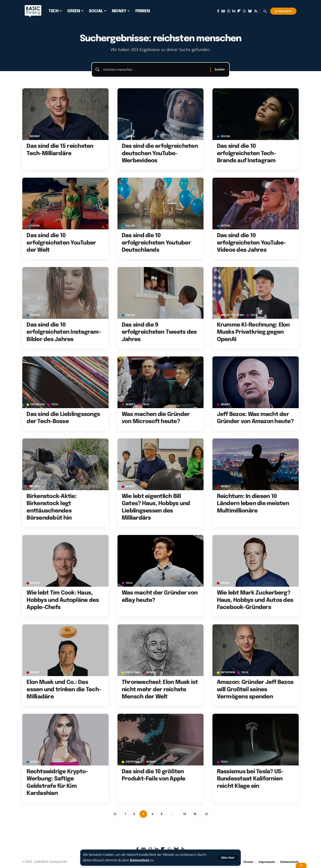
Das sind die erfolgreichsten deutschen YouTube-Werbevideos (160, 153)
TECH (254, 315)
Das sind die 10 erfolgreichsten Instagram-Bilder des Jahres (64, 332)
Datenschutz (140, 860)
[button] (228, 858)
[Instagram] (229, 11)
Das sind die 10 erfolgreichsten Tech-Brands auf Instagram (246, 153)
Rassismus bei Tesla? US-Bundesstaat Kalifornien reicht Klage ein (250, 779)
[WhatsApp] (244, 11)
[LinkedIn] (234, 11)
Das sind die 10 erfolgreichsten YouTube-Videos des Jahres (251, 243)
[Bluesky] (250, 11)
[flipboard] (239, 11)
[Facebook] (218, 11)
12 (185, 814)
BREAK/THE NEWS (233, 315)
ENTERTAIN (38, 405)
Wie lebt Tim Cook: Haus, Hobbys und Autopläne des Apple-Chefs (63, 600)
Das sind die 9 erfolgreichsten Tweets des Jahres (159, 332)
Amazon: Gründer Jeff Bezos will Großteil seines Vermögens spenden (255, 690)
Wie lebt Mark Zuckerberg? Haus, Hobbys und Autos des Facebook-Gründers (255, 600)
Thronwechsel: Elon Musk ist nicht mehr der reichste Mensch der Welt (160, 690)
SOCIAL (131, 137)
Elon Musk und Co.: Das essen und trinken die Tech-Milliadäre (64, 690)
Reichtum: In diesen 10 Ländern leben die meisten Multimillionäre (253, 504)
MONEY (35, 137)
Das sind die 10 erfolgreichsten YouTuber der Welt (61, 243)
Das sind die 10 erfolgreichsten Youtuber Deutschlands (156, 243)
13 (195, 814)
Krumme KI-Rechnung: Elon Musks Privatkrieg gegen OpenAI (253, 332)
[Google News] (223, 11)
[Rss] (256, 11)
